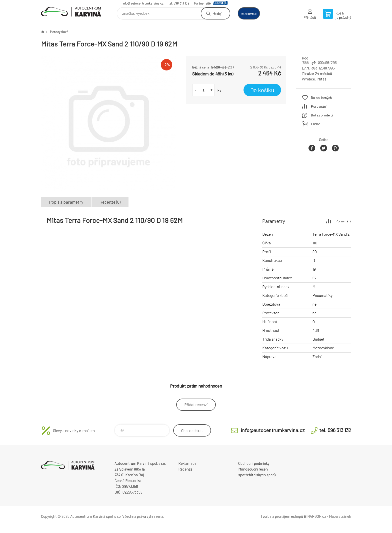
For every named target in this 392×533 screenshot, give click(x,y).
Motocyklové (59, 32)
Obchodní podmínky (254, 463)
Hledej (217, 13)
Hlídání (316, 124)
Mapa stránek (340, 516)
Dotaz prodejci (322, 115)
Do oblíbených (321, 98)
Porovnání (319, 106)
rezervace (249, 14)
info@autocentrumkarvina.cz (143, 3)
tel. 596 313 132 (179, 3)
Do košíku (262, 90)
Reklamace (187, 463)
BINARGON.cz (315, 516)
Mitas (322, 79)
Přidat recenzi (196, 404)
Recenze (185, 469)
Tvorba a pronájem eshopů (282, 516)
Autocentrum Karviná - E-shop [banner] (71, 12)
